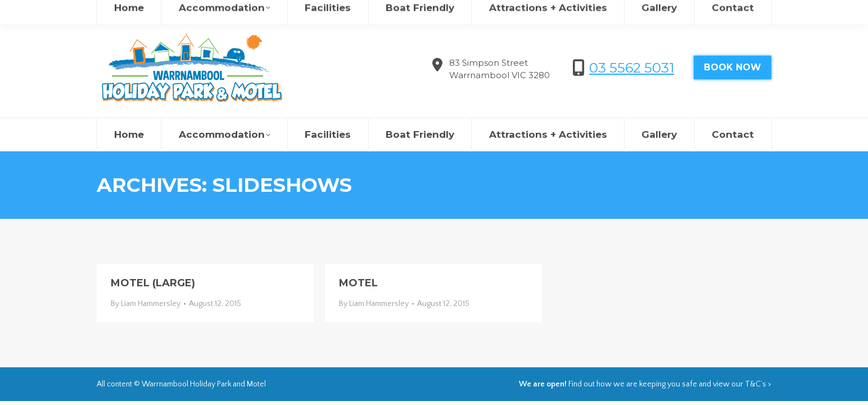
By (146, 304)
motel (358, 283)
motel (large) (153, 283)
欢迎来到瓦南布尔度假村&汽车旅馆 (638, 11)
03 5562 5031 (632, 68)
